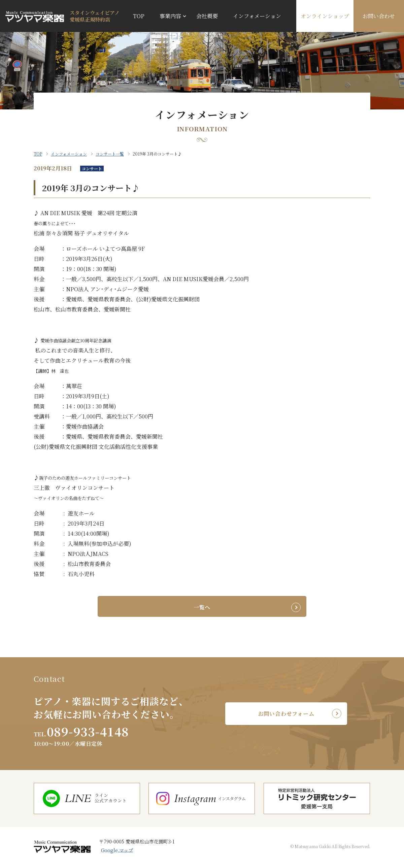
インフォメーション (257, 16)
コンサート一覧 (110, 154)
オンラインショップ (325, 16)
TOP (139, 16)
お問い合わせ (379, 16)
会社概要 (207, 16)
